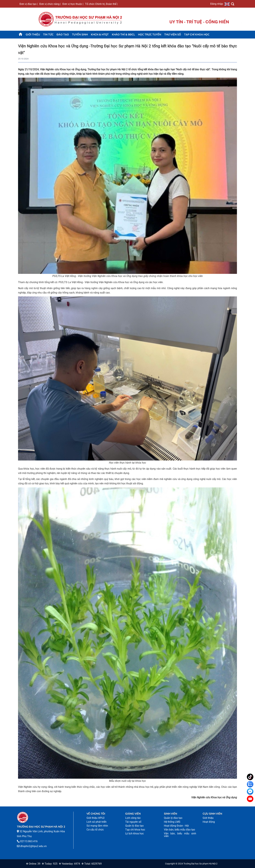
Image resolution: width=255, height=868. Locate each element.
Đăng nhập (217, 4)
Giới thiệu (33, 35)
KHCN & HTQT (100, 35)
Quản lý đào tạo (134, 826)
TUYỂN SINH (80, 35)
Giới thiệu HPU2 (96, 818)
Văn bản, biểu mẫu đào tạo (179, 830)
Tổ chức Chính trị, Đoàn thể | (101, 4)
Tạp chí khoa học (197, 35)
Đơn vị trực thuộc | (73, 4)
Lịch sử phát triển (97, 822)
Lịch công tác (133, 818)
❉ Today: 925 (50, 864)
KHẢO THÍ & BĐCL (123, 35)
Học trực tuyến (150, 35)
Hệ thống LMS (172, 822)
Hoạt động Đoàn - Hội (176, 826)
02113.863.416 (29, 841)
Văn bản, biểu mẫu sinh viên (180, 835)
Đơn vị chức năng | (50, 4)
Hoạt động (209, 822)
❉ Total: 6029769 (92, 864)
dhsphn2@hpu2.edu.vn (33, 846)
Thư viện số (173, 35)
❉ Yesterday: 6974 (69, 864)
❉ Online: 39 (33, 864)
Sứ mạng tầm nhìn (97, 826)
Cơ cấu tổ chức (95, 830)
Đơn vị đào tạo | (29, 4)
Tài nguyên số (133, 822)
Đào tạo (63, 35)
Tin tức (48, 35)
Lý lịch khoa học (134, 833)
